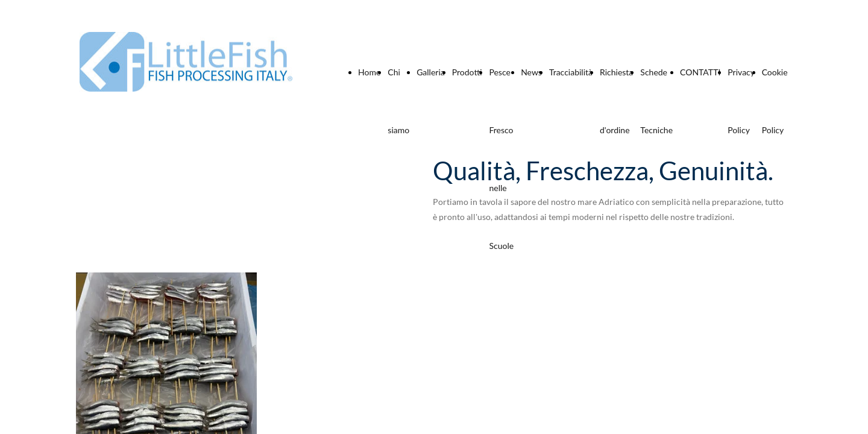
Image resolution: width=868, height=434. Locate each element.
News (531, 72)
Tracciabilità (571, 72)
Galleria (431, 72)
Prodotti (467, 72)
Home (369, 72)
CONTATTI (700, 72)
